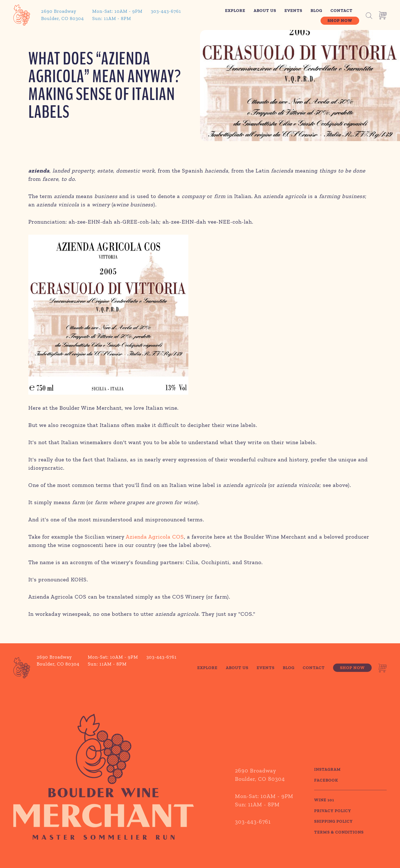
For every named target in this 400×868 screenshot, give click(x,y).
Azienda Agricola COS (155, 537)
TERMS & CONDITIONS (339, 841)
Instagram (327, 778)
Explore (235, 11)
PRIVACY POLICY (333, 819)
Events (293, 11)
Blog (316, 11)
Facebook (326, 789)
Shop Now (340, 21)
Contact (342, 11)
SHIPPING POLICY (333, 830)
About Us (265, 11)
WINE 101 (324, 808)
